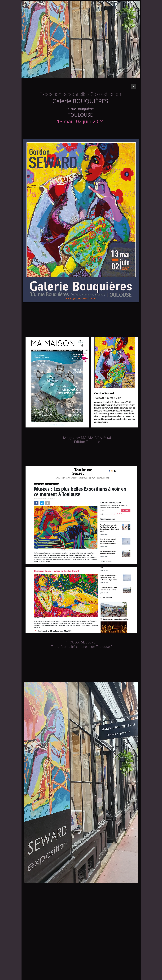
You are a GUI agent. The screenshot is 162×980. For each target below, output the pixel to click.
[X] (133, 86)
